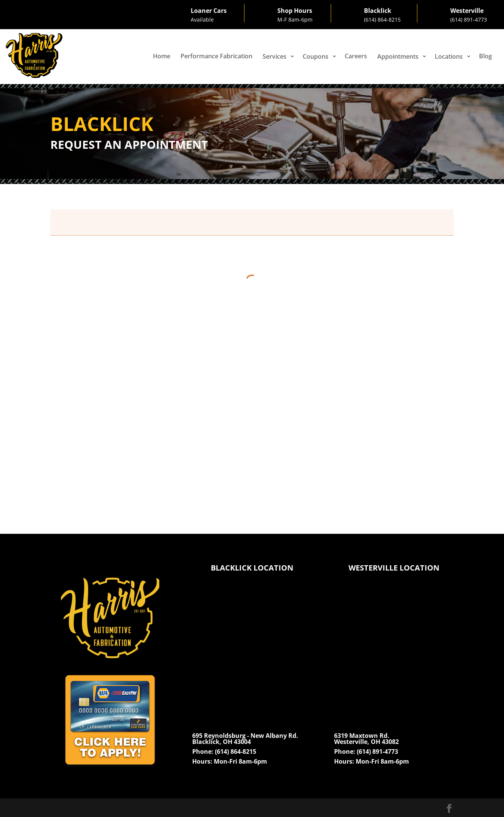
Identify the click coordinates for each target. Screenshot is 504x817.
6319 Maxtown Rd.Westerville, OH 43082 (366, 739)
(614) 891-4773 (469, 19)
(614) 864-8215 (382, 19)
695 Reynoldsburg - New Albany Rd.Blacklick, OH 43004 (245, 739)
